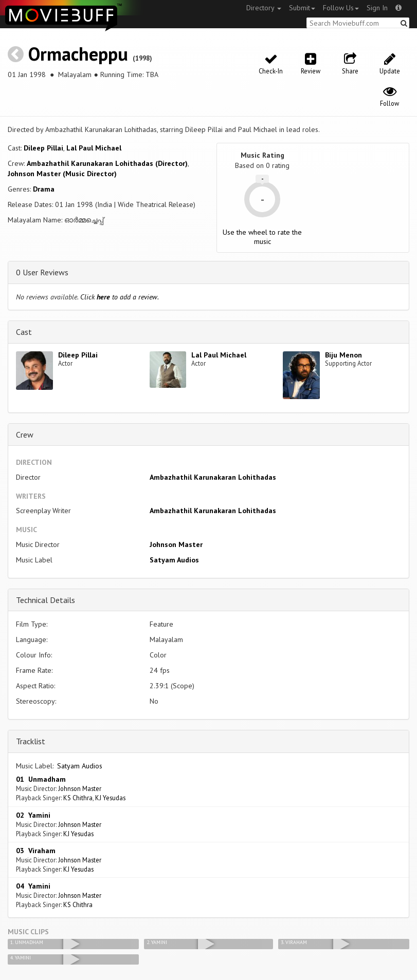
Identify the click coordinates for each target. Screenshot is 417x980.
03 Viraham (36, 851)
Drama (44, 189)
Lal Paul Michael (94, 148)
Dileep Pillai (43, 148)
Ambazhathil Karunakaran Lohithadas (213, 477)
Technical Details (46, 600)
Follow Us (341, 8)
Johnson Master (176, 544)
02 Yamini (33, 815)
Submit (302, 8)
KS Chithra (78, 798)
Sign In (377, 8)
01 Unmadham (41, 779)
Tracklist (31, 741)
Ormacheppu (78, 54)
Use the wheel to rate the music (262, 237)
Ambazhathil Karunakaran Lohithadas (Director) (107, 163)
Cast (24, 332)
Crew (25, 435)
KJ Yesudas (110, 798)
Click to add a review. (120, 297)
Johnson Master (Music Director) (62, 174)
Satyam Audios (174, 560)
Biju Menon (343, 355)
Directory (264, 8)
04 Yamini (33, 886)
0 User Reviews (42, 272)
